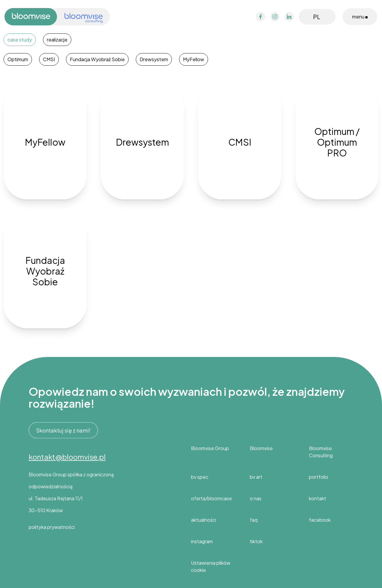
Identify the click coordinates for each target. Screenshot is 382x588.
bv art (256, 477)
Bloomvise (261, 448)
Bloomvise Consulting (321, 452)
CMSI (49, 59)
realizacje (57, 40)
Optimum (18, 59)
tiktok (256, 541)
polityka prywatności (52, 527)
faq (254, 520)
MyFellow (194, 59)
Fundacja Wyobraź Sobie (97, 59)
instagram (202, 541)
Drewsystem (154, 59)
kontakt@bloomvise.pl (67, 457)
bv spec (200, 477)
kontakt (318, 498)
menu (360, 17)
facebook (320, 520)
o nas (256, 498)
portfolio (319, 477)
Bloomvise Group (210, 448)
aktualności (204, 520)
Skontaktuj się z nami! (63, 431)
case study (20, 40)
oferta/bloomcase (211, 498)
